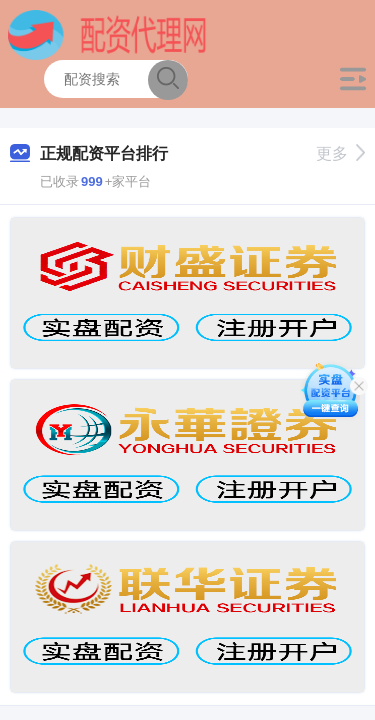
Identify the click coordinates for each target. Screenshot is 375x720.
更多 (340, 153)
